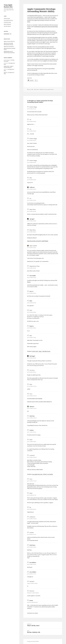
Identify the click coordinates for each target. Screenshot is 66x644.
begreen (32, 326)
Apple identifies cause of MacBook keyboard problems (9, 52)
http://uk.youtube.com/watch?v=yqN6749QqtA (38, 241)
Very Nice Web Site (7, 26)
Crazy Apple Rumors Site (8, 6)
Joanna (31, 600)
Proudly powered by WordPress (33, 641)
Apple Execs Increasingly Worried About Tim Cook (8, 44)
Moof (31, 301)
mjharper (32, 407)
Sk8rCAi (5, 73)
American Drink (7, 18)
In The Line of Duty (7, 22)
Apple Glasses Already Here (9, 46)
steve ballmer (33, 572)
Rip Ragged (32, 356)
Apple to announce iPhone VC (9, 41)
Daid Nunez (32, 545)
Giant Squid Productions (8, 20)
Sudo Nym (32, 416)
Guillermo (32, 187)
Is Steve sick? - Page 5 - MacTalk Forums (41, 351)
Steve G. (32, 291)
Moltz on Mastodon (7, 24)
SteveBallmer (33, 562)
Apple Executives (51, 89)
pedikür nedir (6, 66)
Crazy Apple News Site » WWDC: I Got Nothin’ (42, 474)
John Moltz (37, 89)
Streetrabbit (33, 276)
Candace (32, 430)
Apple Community (44, 89)
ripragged (32, 219)
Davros (29, 282)
